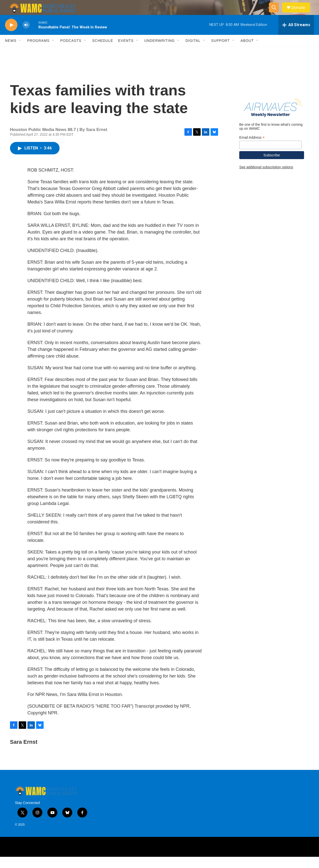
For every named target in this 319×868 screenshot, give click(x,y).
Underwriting (159, 52)
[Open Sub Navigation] (20, 52)
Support (221, 52)
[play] (11, 36)
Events (126, 52)
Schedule (103, 52)
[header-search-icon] (276, 13)
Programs (38, 52)
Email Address (252, 149)
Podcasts (71, 52)
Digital (193, 52)
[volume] (26, 36)
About (247, 52)
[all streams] (296, 36)
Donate (301, 13)
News (11, 52)
